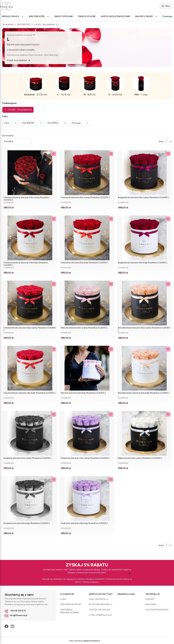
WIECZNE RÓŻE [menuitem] (39, 16)
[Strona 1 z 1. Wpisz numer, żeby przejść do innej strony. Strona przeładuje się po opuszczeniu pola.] (167, 142)
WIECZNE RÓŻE (24, 24)
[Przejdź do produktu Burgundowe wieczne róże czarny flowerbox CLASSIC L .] (144, 173)
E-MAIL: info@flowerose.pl (100, 615)
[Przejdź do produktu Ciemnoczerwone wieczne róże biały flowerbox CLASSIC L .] (30, 238)
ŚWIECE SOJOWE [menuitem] (87, 16)
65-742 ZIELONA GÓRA (99, 604)
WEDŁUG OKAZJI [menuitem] (13, 16)
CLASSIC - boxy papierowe (44, 24)
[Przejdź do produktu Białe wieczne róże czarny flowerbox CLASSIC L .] (144, 433)
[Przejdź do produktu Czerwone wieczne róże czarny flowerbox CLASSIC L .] (87, 173)
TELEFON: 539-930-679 (100, 610)
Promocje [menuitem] (167, 16)
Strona (161, 142)
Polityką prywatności (91, 582)
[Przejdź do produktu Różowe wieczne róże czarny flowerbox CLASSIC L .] (87, 303)
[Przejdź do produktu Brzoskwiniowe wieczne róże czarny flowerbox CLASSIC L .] (144, 303)
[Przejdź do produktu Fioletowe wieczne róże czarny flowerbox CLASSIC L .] (87, 433)
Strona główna (8, 24)
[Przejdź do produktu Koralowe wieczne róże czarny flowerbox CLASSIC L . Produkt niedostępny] (30, 433)
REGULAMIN (151, 604)
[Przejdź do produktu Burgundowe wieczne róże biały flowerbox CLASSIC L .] (144, 238)
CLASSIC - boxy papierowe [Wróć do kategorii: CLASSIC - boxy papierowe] (18, 110)
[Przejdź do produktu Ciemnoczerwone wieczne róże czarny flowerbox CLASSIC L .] (30, 173)
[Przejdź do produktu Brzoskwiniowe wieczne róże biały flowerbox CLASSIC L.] (144, 368)
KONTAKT (150, 599)
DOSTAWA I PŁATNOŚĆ (71, 604)
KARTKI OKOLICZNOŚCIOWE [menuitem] (115, 16)
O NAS (63, 599)
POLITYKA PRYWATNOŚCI (157, 610)
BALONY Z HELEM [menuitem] (146, 16)
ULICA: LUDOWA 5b (97, 599)
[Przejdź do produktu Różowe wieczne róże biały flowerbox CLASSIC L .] (87, 368)
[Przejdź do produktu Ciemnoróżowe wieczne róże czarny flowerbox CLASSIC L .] (30, 303)
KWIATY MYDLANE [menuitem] (64, 16)
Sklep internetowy (84, 641)
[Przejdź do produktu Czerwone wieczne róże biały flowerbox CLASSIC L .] (87, 238)
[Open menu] (166, 6)
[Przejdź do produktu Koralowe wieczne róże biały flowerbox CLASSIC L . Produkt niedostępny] (30, 498)
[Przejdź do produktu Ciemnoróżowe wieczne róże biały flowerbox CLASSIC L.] (30, 368)
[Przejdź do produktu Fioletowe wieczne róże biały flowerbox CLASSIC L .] (87, 498)
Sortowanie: (8, 136)
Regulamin (71, 579)
